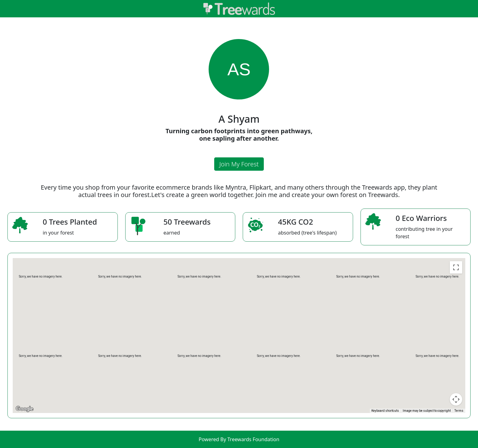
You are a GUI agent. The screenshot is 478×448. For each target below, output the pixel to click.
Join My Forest (239, 164)
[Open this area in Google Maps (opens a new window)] (24, 409)
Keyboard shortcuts (385, 411)
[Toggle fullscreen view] (456, 267)
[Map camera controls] (456, 399)
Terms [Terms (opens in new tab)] (459, 411)
